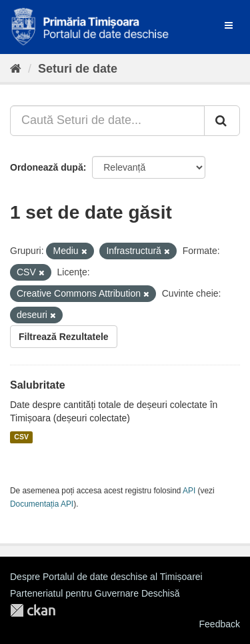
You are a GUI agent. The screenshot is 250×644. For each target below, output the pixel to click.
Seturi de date (78, 69)
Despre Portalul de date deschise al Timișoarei (106, 577)
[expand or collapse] (229, 25)
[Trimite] (222, 121)
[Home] (16, 69)
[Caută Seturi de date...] (107, 121)
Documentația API (42, 504)
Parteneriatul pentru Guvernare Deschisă (95, 593)
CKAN (33, 610)
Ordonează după (47, 167)
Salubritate (38, 385)
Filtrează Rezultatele (64, 337)
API (189, 491)
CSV (21, 437)
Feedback (220, 624)
